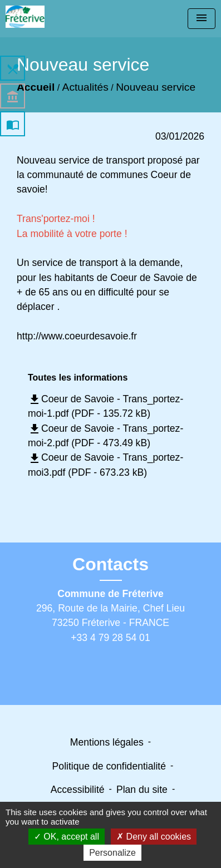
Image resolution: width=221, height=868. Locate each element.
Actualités (85, 87)
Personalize (112, 853)
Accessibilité (78, 790)
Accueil (36, 87)
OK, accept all (67, 837)
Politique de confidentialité (109, 766)
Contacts (110, 564)
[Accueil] (25, 17)
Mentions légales (107, 742)
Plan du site (142, 790)
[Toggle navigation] (202, 19)
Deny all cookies (154, 837)
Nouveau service (156, 87)
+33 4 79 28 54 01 (110, 638)
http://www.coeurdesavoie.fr (77, 336)
